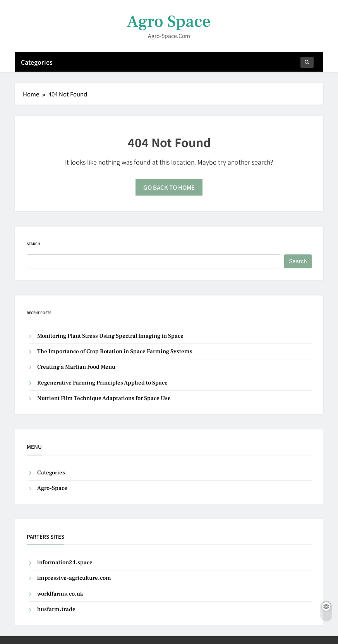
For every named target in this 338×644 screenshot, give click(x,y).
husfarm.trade (56, 609)
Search (33, 244)
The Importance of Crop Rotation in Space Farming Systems (115, 351)
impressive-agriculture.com (74, 578)
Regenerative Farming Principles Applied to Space (102, 383)
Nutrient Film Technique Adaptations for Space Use (104, 398)
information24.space (65, 562)
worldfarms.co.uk (60, 594)
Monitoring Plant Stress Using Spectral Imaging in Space (110, 336)
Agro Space (169, 21)
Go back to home (169, 187)
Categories (37, 62)
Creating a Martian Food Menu (76, 367)
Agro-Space (52, 488)
